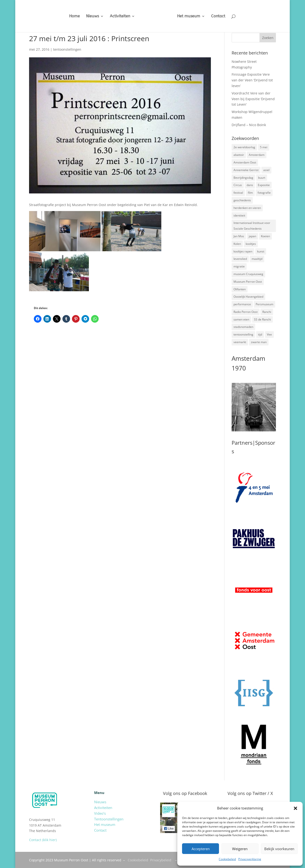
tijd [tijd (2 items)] (260, 334)
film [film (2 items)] (250, 193)
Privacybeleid (161, 860)
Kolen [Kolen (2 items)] (237, 244)
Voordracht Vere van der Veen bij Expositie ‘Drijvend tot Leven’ (253, 99)
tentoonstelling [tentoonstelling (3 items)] (243, 334)
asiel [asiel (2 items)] (266, 170)
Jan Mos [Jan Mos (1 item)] (239, 236)
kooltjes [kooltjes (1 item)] (251, 244)
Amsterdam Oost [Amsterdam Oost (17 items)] (245, 162)
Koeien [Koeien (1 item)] (265, 236)
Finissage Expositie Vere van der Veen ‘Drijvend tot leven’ (252, 80)
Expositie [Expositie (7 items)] (264, 185)
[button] (295, 808)
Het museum (192, 16)
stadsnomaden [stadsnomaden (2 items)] (243, 327)
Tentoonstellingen (109, 819)
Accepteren (201, 849)
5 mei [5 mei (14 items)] (264, 147)
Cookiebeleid (227, 859)
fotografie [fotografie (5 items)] (264, 193)
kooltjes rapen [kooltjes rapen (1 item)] (243, 251)
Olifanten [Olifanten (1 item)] (240, 289)
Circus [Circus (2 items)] (238, 185)
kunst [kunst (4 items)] (261, 251)
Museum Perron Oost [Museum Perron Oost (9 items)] (248, 282)
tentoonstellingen (67, 49)
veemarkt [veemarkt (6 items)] (240, 342)
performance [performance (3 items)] (242, 304)
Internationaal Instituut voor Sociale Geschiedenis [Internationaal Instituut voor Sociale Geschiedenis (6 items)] (252, 226)
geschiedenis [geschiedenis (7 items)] (242, 200)
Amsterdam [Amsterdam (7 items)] (257, 155)
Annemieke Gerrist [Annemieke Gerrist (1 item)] (246, 170)
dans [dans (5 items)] (250, 185)
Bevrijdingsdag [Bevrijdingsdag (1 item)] (243, 178)
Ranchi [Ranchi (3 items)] (267, 312)
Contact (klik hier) (43, 840)
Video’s (100, 813)
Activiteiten (116, 16)
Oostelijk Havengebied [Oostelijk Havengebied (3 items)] (248, 297)
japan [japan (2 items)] (252, 236)
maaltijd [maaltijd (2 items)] (257, 259)
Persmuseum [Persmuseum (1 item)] (264, 304)
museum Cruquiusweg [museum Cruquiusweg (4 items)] (248, 274)
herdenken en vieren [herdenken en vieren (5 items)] (247, 208)
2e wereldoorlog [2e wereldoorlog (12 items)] (244, 147)
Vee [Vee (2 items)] (269, 334)
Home (71, 16)
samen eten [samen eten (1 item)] (241, 319)
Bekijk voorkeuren (279, 849)
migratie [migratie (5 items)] (239, 266)
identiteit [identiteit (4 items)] (239, 215)
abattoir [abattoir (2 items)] (239, 155)
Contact (222, 16)
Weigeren (240, 849)
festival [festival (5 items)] (238, 193)
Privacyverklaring (250, 859)
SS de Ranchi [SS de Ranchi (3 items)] (262, 319)
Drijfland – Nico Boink (249, 125)
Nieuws (89, 16)
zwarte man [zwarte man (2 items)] (259, 342)
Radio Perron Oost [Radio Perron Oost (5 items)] (246, 312)
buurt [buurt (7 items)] (262, 178)
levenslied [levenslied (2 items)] (240, 259)
